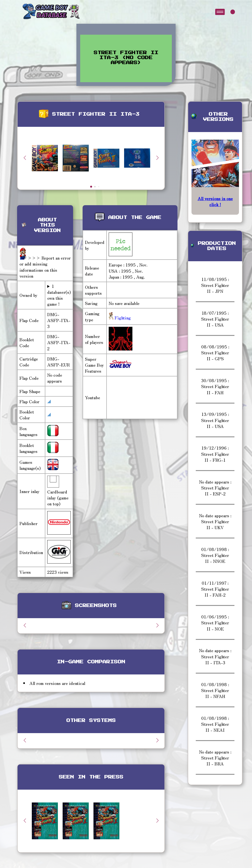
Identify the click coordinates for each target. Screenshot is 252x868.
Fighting (122, 318)
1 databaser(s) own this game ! (59, 295)
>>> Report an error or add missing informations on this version (45, 267)
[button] (157, 158)
